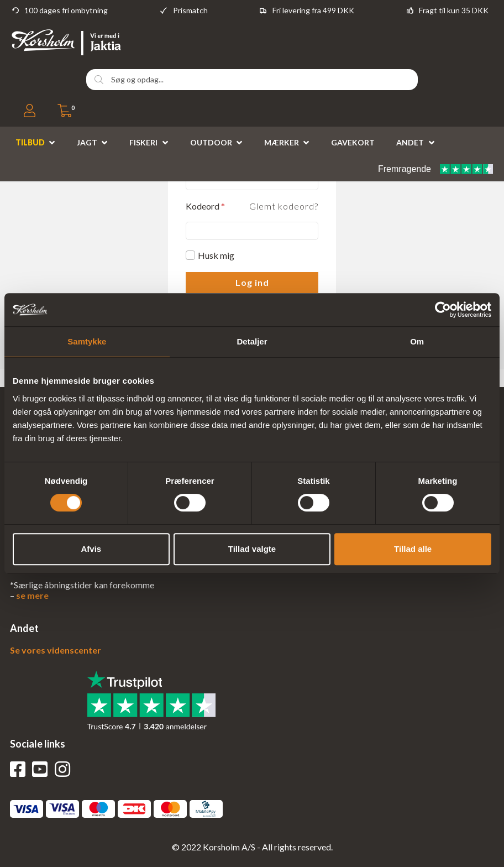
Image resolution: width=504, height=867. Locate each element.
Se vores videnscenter (56, 650)
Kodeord (205, 206)
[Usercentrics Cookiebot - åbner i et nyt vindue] (443, 310)
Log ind (252, 282)
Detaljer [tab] (252, 341)
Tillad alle (413, 549)
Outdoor (211, 142)
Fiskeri (143, 142)
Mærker (282, 142)
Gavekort (353, 142)
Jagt (87, 142)
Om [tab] (417, 341)
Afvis (91, 549)
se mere (32, 595)
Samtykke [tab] (87, 341)
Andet (410, 142)
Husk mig (216, 255)
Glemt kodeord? (284, 206)
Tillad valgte (252, 549)
